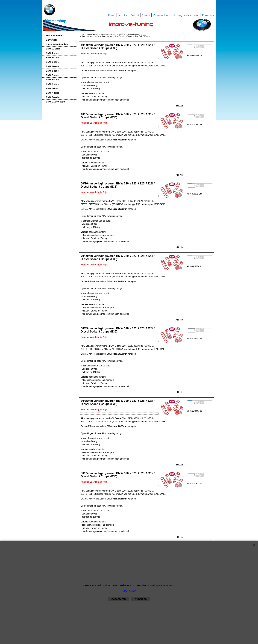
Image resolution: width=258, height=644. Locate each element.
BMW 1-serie (52, 53)
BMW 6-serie (52, 75)
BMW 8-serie (52, 84)
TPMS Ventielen (54, 36)
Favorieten (208, 15)
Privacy (146, 15)
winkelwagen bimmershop (185, 15)
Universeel (51, 40)
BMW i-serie (52, 89)
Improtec (123, 15)
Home (111, 15)
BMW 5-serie (52, 71)
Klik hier (180, 106)
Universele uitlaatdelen (58, 44)
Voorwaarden (160, 15)
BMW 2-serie (52, 58)
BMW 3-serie (52, 62)
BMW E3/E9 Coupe (55, 102)
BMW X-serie (52, 93)
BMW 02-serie (53, 49)
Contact (135, 15)
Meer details (129, 591)
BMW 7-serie (52, 80)
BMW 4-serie (52, 66)
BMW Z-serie (52, 97)
